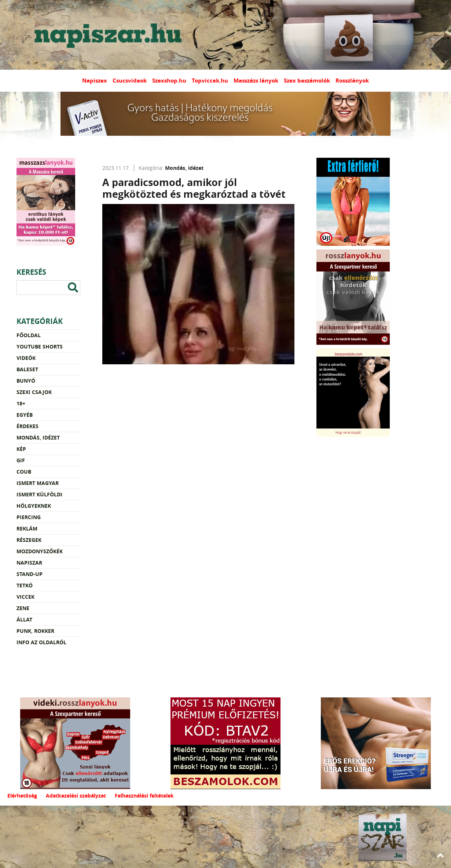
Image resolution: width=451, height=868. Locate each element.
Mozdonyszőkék (40, 551)
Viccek (25, 597)
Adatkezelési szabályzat (76, 796)
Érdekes (27, 426)
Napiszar (29, 563)
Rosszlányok (352, 81)
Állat (24, 619)
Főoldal (29, 335)
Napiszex (95, 81)
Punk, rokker (35, 631)
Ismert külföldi (39, 494)
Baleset (27, 369)
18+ (21, 403)
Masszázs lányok (256, 81)
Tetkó (25, 585)
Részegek (29, 540)
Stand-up (30, 574)
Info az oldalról (41, 642)
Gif (21, 460)
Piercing (29, 517)
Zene (23, 608)
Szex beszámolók (307, 81)
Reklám (27, 528)
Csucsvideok (130, 81)
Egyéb (25, 415)
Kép (21, 449)
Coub (24, 472)
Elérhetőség (22, 796)
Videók (26, 358)
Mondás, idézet (38, 437)
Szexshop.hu (169, 81)
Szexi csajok (34, 392)
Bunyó (26, 381)
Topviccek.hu (210, 81)
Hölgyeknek (34, 506)
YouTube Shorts (40, 347)
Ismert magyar (38, 483)
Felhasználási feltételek (144, 796)
